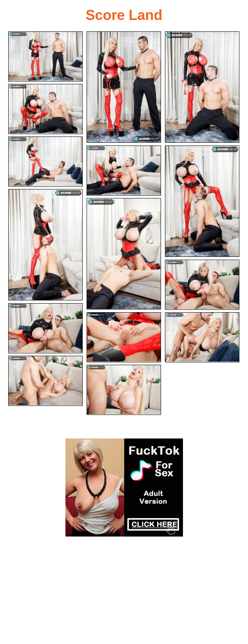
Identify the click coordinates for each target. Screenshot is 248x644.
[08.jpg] (45, 245)
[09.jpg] (124, 254)
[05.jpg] (45, 162)
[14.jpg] (45, 381)
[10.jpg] (202, 285)
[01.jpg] (45, 56)
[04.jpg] (45, 109)
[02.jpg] (124, 87)
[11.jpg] (45, 328)
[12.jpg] (124, 337)
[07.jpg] (202, 201)
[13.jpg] (202, 337)
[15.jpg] (124, 390)
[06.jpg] (124, 171)
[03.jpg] (202, 87)
